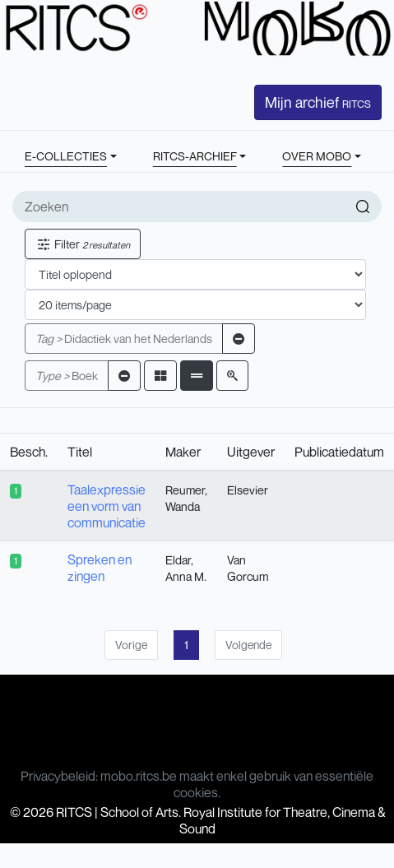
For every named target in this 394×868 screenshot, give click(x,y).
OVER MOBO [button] (317, 156)
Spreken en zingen (100, 568)
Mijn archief (318, 102)
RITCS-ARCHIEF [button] (195, 156)
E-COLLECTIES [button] (66, 156)
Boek (67, 376)
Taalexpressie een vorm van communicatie (107, 506)
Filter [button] (83, 244)
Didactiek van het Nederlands (124, 339)
